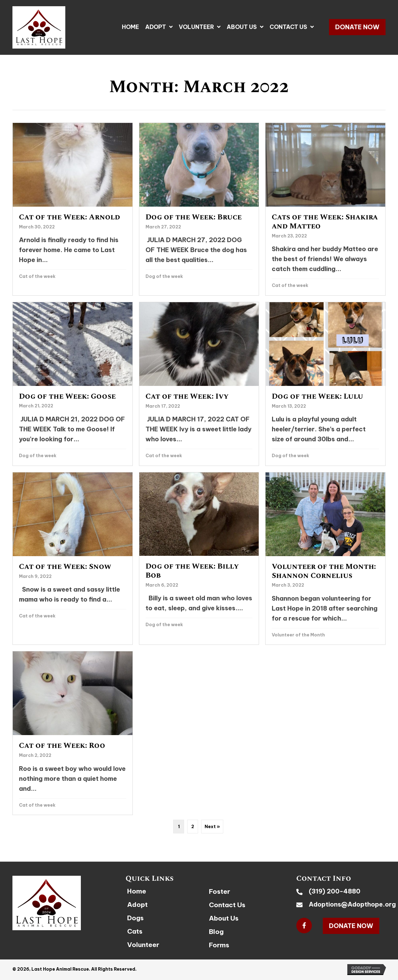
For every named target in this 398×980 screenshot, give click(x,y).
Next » (212, 827)
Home (137, 891)
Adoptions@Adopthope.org (352, 904)
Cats (135, 931)
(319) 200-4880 (335, 891)
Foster (220, 891)
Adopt (137, 905)
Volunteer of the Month (298, 635)
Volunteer (143, 945)
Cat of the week (37, 276)
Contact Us (227, 905)
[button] (357, 27)
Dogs (135, 918)
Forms (219, 945)
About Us (224, 918)
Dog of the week (164, 276)
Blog (216, 932)
